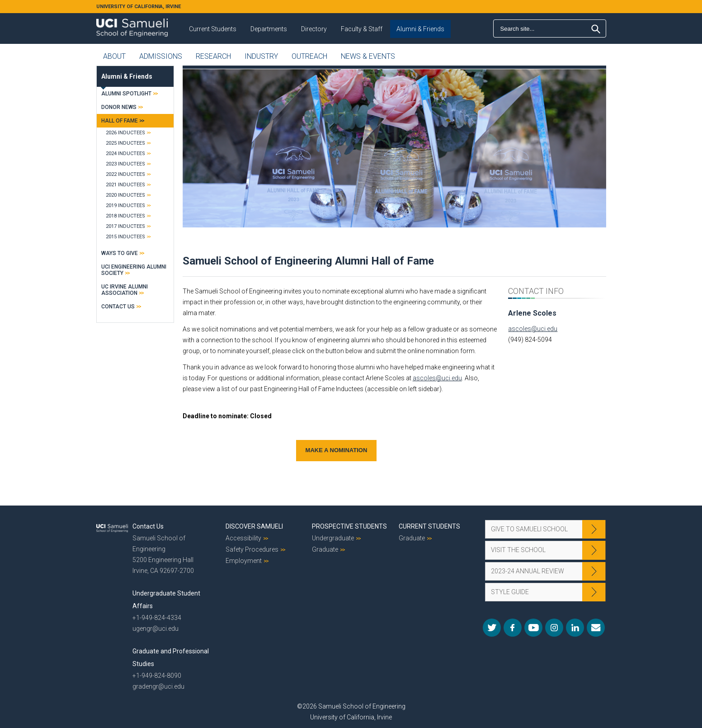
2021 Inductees (125, 185)
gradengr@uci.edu (158, 686)
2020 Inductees (125, 195)
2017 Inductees (125, 226)
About (114, 56)
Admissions (161, 56)
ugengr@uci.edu (155, 629)
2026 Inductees (125, 133)
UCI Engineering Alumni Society (134, 270)
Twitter (492, 628)
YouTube (533, 628)
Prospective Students (349, 526)
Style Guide (510, 592)
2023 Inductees (125, 164)
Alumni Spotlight (126, 94)
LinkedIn (575, 628)
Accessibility (243, 538)
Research (213, 56)
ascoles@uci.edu (437, 378)
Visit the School (518, 550)
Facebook (513, 628)
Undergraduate (333, 538)
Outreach (309, 56)
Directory (314, 29)
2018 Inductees (125, 216)
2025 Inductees (125, 143)
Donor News (119, 107)
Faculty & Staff (362, 29)
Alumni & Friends (420, 29)
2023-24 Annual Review (528, 571)
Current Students (213, 29)
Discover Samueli (254, 526)
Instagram (554, 628)
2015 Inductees (125, 237)
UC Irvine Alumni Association (125, 290)
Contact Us (118, 307)
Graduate (325, 549)
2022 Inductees (125, 174)
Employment (244, 561)
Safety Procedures (252, 549)
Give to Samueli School (529, 529)
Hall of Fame (120, 121)
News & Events (368, 56)
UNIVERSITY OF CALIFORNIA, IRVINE (139, 7)
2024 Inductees (125, 154)
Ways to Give (120, 253)
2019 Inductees (125, 206)
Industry (261, 56)
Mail (596, 628)
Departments (269, 29)
